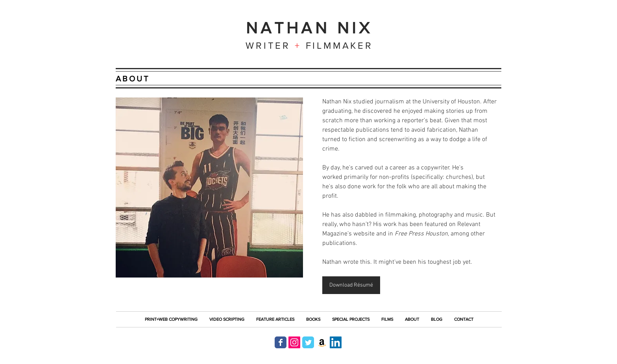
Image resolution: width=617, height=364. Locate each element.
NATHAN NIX (309, 28)
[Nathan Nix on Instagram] (294, 342)
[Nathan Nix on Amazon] (322, 342)
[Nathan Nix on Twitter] (308, 342)
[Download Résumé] (351, 285)
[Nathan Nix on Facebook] (281, 342)
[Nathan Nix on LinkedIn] (336, 342)
